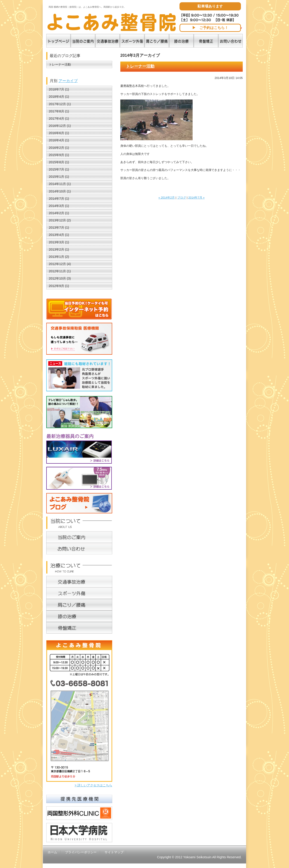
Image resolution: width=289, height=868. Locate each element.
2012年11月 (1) (60, 271)
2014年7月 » (196, 198)
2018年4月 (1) (59, 97)
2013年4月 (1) (59, 235)
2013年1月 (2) (59, 257)
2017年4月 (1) (59, 119)
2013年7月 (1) (59, 228)
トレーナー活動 (140, 66)
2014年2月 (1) (59, 213)
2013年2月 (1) (59, 249)
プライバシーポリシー (81, 852)
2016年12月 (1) (60, 126)
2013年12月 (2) (60, 220)
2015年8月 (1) (59, 162)
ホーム (52, 852)
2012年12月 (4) (60, 264)
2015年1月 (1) (59, 177)
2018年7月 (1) (59, 89)
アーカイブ (68, 81)
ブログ (182, 198)
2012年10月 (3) (60, 278)
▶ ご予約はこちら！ (210, 28)
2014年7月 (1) (59, 199)
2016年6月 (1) (59, 133)
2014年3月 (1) (59, 206)
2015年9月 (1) (59, 155)
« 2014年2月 (167, 198)
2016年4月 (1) (59, 140)
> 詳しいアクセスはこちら (93, 785)
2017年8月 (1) (59, 111)
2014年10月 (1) (60, 191)
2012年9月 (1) (59, 286)
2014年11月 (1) (60, 184)
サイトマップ (114, 852)
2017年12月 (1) (60, 104)
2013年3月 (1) (59, 242)
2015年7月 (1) (59, 169)
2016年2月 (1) (59, 148)
